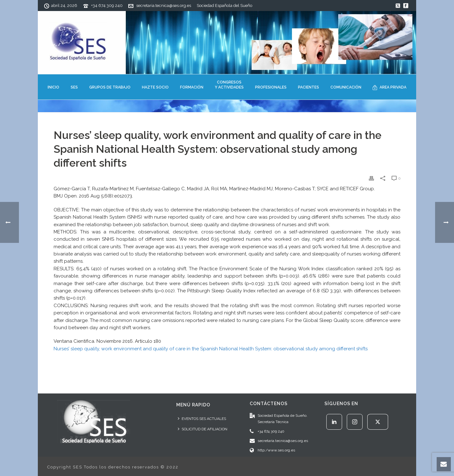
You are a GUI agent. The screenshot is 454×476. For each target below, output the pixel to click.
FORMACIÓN (192, 87)
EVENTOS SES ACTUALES (202, 419)
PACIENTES (308, 87)
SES (74, 87)
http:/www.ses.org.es (276, 450)
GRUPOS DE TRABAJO (110, 87)
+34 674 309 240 (107, 6)
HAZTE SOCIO (155, 87)
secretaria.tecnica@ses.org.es (164, 6)
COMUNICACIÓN (346, 87)
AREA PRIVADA (390, 88)
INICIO (53, 87)
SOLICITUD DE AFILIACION (203, 429)
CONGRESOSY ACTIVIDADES (229, 85)
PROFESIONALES (271, 87)
